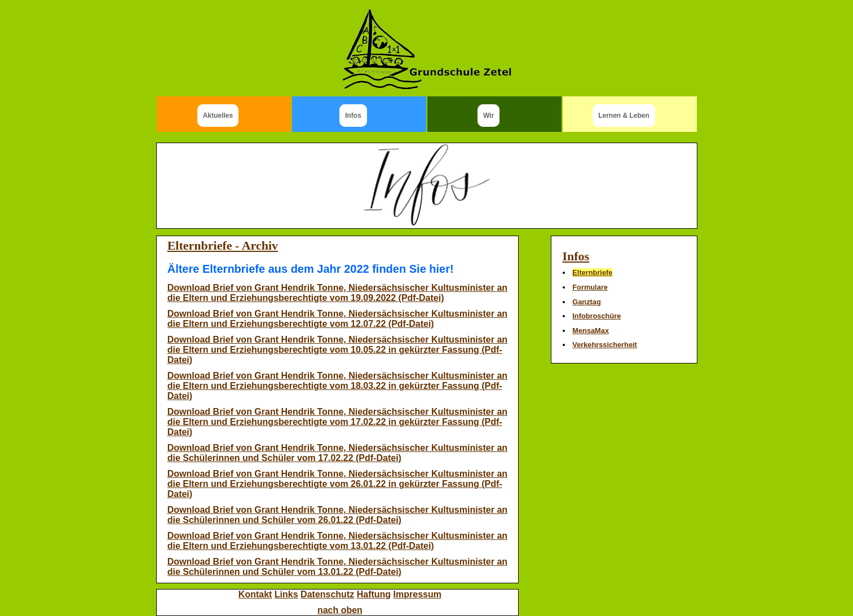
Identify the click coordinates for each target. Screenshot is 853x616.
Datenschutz (327, 594)
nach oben (340, 610)
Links (286, 594)
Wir (489, 116)
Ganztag (586, 302)
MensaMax (591, 331)
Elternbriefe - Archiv (223, 245)
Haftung (374, 594)
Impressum (417, 594)
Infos (353, 116)
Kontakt (255, 594)
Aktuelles (218, 116)
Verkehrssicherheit (605, 345)
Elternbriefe (592, 272)
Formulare (590, 287)
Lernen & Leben (624, 116)
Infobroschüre (596, 316)
